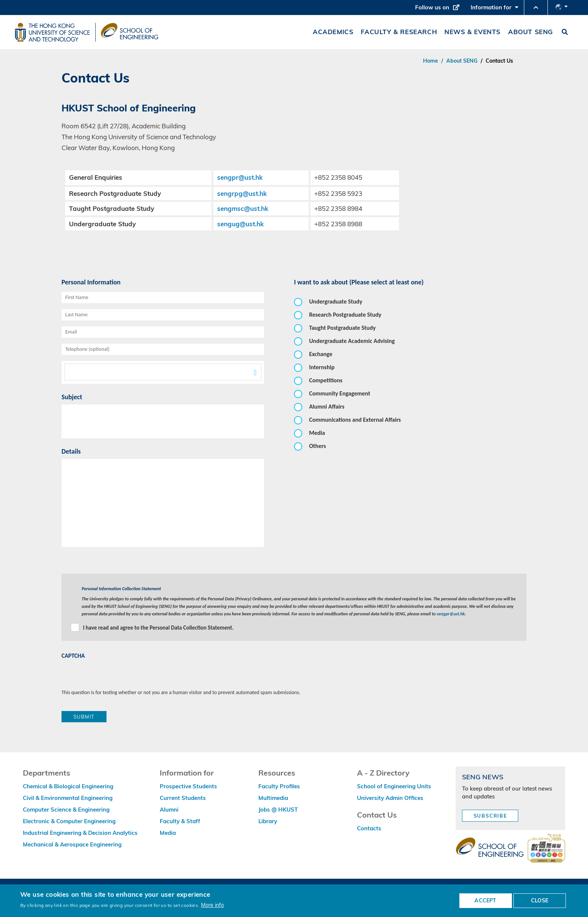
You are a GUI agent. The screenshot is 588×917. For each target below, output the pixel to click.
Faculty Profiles (279, 786)
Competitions (326, 380)
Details (71, 451)
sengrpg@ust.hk (242, 193)
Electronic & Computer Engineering (69, 821)
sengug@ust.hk (240, 224)
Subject (72, 397)
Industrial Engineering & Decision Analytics (80, 833)
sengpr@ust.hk (240, 177)
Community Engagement (340, 393)
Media (317, 433)
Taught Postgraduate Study (342, 328)
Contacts (369, 828)
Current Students (183, 798)
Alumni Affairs (327, 407)
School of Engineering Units (394, 786)
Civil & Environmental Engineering (68, 798)
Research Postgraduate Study (345, 315)
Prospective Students (188, 786)
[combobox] (163, 372)
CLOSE (540, 900)
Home (430, 61)
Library (268, 821)
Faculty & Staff (180, 821)
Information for (494, 9)
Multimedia (273, 798)
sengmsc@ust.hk (243, 208)
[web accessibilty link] (546, 849)
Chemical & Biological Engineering (68, 786)
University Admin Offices (390, 798)
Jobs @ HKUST (278, 810)
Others (317, 446)
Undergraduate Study (336, 301)
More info (212, 905)
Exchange (321, 354)
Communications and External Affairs (355, 420)
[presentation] (118, 674)
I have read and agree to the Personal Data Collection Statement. (158, 628)
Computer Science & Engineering (66, 810)
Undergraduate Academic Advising (352, 341)
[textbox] (163, 372)
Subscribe (490, 816)
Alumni (169, 810)
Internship (322, 367)
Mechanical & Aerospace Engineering (72, 844)
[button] (536, 8)
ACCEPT (485, 900)
